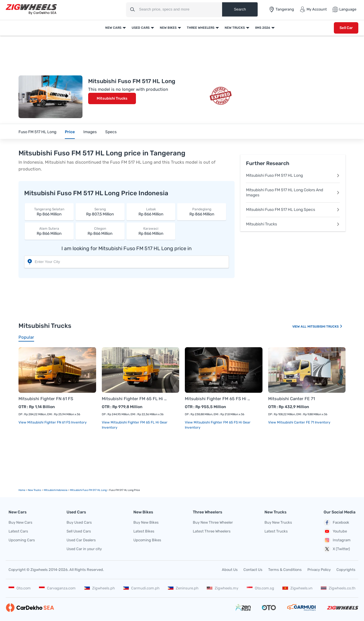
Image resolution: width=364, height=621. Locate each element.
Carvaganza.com (57, 588)
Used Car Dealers (81, 540)
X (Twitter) (337, 549)
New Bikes (168, 28)
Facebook (336, 523)
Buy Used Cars (79, 522)
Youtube (335, 531)
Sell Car (346, 28)
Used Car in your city (84, 549)
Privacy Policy (319, 570)
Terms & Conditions (285, 570)
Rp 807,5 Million (100, 212)
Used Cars (141, 28)
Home (22, 490)
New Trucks (235, 28)
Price (70, 132)
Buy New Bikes (146, 522)
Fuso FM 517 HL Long (37, 132)
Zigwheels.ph (100, 588)
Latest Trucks (276, 531)
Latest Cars (18, 531)
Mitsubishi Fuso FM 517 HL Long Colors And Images (293, 193)
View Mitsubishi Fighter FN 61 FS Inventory (53, 422)
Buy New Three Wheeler (213, 522)
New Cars (113, 28)
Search (240, 9)
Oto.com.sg (260, 588)
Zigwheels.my (223, 588)
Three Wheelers (201, 28)
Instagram (337, 540)
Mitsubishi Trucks (112, 98)
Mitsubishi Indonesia (56, 490)
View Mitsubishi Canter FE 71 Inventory (299, 422)
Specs (111, 132)
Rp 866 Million (49, 212)
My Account (313, 9)
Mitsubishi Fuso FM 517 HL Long (293, 175)
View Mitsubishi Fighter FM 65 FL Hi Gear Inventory (135, 425)
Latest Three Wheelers (212, 531)
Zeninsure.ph (183, 588)
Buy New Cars (20, 522)
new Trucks (35, 490)
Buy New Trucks (278, 522)
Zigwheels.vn (297, 588)
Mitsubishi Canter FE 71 (291, 399)
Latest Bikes (144, 531)
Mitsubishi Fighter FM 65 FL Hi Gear (135, 399)
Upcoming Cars (22, 540)
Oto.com (20, 588)
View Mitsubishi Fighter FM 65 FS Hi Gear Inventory (218, 425)
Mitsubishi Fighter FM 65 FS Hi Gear (218, 399)
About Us (230, 570)
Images (90, 132)
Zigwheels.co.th (338, 588)
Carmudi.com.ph (141, 588)
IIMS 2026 (263, 28)
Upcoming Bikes (147, 540)
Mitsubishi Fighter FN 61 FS (46, 399)
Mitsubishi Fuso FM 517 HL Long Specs (293, 210)
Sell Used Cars (79, 531)
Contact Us (253, 570)
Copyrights (346, 570)
